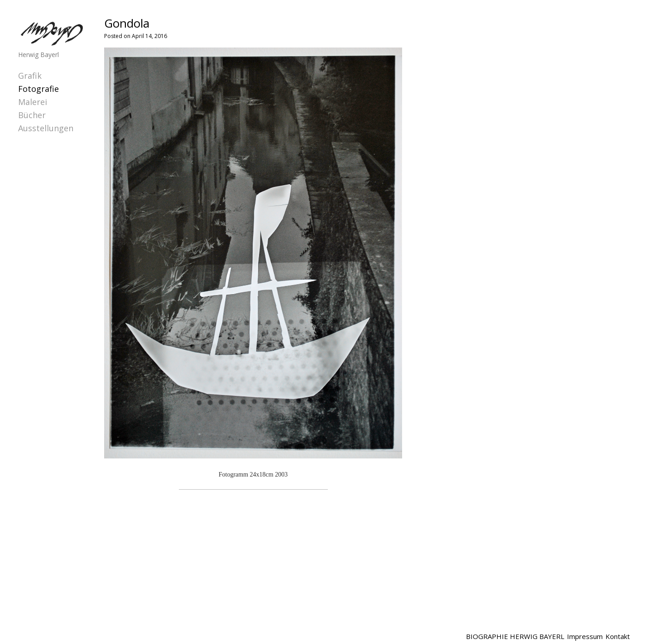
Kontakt (618, 636)
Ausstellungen (46, 128)
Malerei (33, 102)
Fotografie (38, 89)
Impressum (585, 636)
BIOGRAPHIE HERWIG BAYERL (515, 636)
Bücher (32, 115)
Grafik (30, 76)
